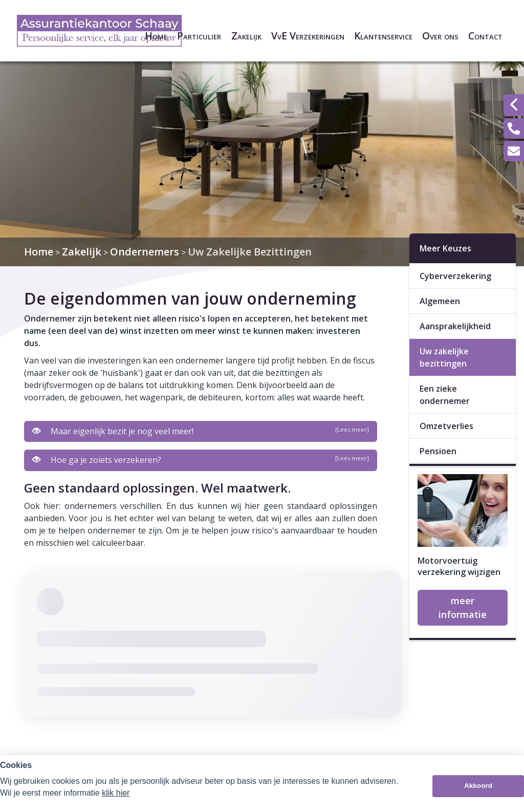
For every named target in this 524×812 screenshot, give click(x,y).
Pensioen (438, 451)
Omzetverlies (446, 426)
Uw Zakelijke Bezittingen (250, 252)
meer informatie (463, 607)
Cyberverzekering (455, 276)
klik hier (116, 793)
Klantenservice (383, 36)
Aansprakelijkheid (455, 326)
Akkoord (478, 786)
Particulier (199, 36)
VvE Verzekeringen (308, 36)
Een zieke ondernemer (445, 395)
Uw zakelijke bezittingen (444, 357)
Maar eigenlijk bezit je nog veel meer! (201, 431)
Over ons (440, 36)
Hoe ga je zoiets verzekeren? (201, 460)
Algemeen (440, 301)
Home (156, 36)
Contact (485, 36)
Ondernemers (145, 252)
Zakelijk (246, 36)
